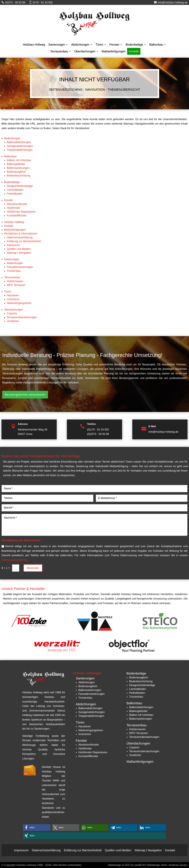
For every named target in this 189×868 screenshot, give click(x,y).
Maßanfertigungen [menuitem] (114, 51)
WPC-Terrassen (139, 733)
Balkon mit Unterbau (19, 160)
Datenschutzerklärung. (15, 560)
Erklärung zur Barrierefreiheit (24, 241)
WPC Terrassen (16, 285)
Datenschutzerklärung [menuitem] (46, 850)
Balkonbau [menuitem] (156, 45)
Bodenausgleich (16, 172)
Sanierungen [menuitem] (57, 45)
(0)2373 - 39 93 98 (98, 434)
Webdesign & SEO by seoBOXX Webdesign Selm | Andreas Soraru (148, 865)
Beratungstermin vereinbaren (25, 395)
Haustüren (13, 295)
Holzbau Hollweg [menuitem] (34, 45)
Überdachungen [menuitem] (85, 51)
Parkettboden (15, 194)
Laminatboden (15, 190)
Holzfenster (14, 208)
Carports (12, 313)
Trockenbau (14, 271)
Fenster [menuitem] (114, 45)
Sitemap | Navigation (19, 253)
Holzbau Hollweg (14, 222)
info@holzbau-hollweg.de (163, 432)
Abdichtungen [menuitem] (80, 45)
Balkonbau (10, 156)
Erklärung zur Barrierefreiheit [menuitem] (83, 850)
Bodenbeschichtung (18, 176)
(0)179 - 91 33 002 (98, 430)
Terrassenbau (12, 277)
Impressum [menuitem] (21, 850)
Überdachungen (14, 310)
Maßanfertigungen (15, 230)
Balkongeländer (16, 164)
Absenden (33, 568)
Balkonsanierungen (18, 168)
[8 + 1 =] (16, 568)
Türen (8, 292)
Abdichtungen (12, 138)
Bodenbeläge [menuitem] (134, 45)
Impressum (13, 245)
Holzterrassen (15, 281)
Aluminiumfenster (17, 204)
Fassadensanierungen (20, 267)
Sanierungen (12, 259)
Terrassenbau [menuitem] (59, 51)
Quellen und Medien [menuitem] (118, 850)
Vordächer (13, 321)
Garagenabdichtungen (20, 146)
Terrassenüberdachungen (22, 317)
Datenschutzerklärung (20, 237)
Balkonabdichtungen (19, 142)
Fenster (9, 200)
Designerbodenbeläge (20, 186)
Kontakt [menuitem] (134, 51)
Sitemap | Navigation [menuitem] (148, 850)
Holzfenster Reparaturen (21, 212)
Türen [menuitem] (99, 45)
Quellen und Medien (19, 249)
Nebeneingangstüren (19, 303)
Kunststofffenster (17, 216)
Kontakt (9, 226)
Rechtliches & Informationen (21, 234)
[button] (37, 828)
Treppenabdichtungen (20, 150)
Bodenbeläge (12, 182)
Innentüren (13, 299)
